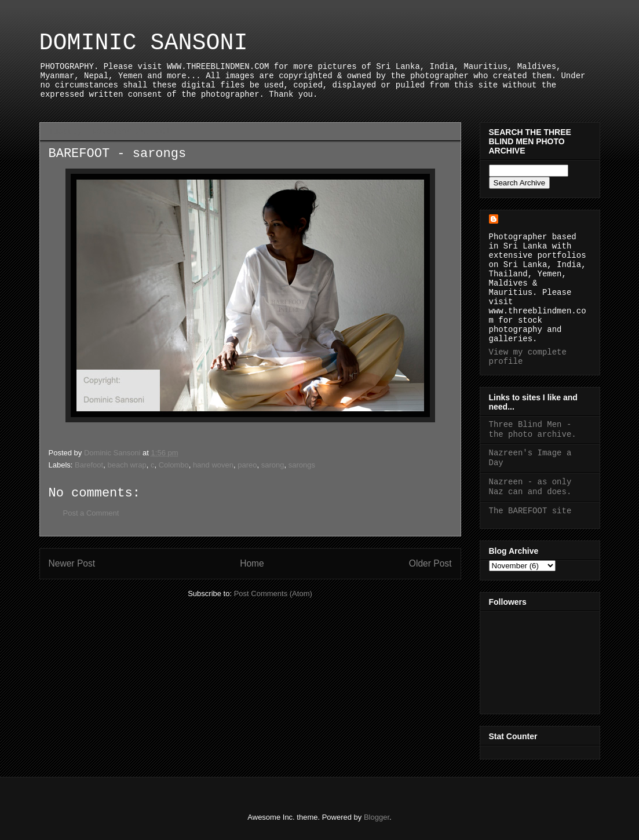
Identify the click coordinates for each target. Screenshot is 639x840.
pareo (247, 465)
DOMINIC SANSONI (144, 43)
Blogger (377, 817)
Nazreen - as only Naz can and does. (530, 487)
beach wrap (127, 465)
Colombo (174, 465)
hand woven (213, 465)
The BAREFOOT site (530, 511)
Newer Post (72, 563)
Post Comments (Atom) (273, 594)
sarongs (302, 465)
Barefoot (89, 465)
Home (252, 563)
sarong (273, 465)
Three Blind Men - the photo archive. (533, 430)
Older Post (430, 563)
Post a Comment (91, 513)
